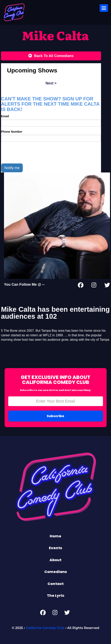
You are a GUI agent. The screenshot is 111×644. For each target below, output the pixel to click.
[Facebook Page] (81, 286)
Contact (56, 584)
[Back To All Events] (51, 56)
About (55, 560)
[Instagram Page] (94, 286)
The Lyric (56, 595)
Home (55, 536)
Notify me (12, 168)
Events (55, 548)
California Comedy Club (45, 628)
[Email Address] (56, 401)
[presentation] (31, 152)
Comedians (56, 572)
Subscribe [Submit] (55, 416)
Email (5, 116)
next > (51, 83)
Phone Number (12, 132)
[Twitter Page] (107, 286)
